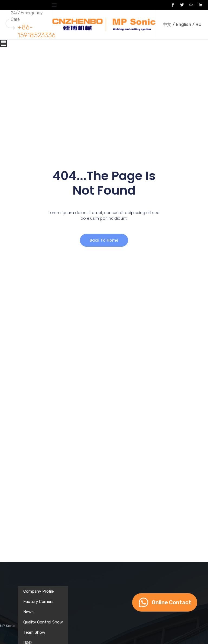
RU (199, 24)
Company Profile (39, 591)
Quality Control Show (43, 622)
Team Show (34, 632)
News (28, 612)
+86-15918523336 (37, 31)
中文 (167, 24)
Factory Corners (38, 602)
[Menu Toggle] (54, 5)
